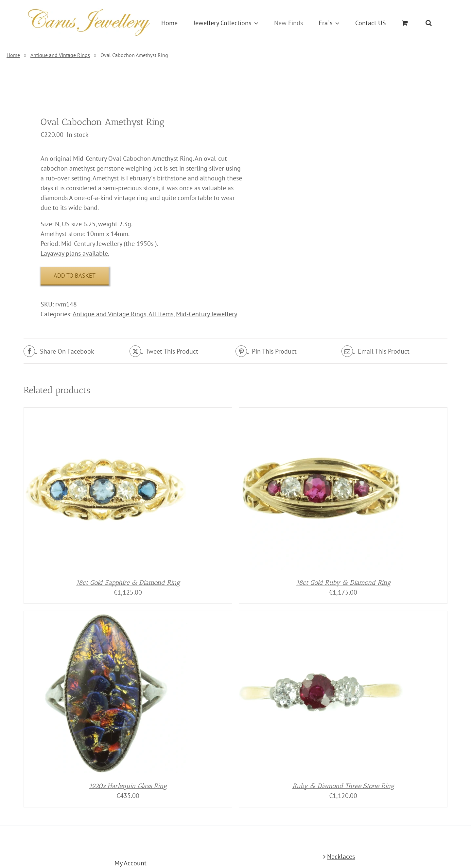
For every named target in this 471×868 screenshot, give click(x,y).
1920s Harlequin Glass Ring (128, 786)
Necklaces (341, 857)
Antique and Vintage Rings (60, 55)
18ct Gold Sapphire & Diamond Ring (128, 582)
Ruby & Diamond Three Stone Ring (343, 786)
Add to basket (75, 276)
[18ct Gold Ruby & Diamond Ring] (321, 413)
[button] (429, 23)
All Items (161, 314)
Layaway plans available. (75, 253)
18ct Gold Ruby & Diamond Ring (343, 582)
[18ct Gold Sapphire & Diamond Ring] (106, 413)
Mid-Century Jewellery (207, 314)
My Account (131, 863)
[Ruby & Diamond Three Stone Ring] (321, 616)
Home (13, 55)
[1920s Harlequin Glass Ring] (106, 616)
